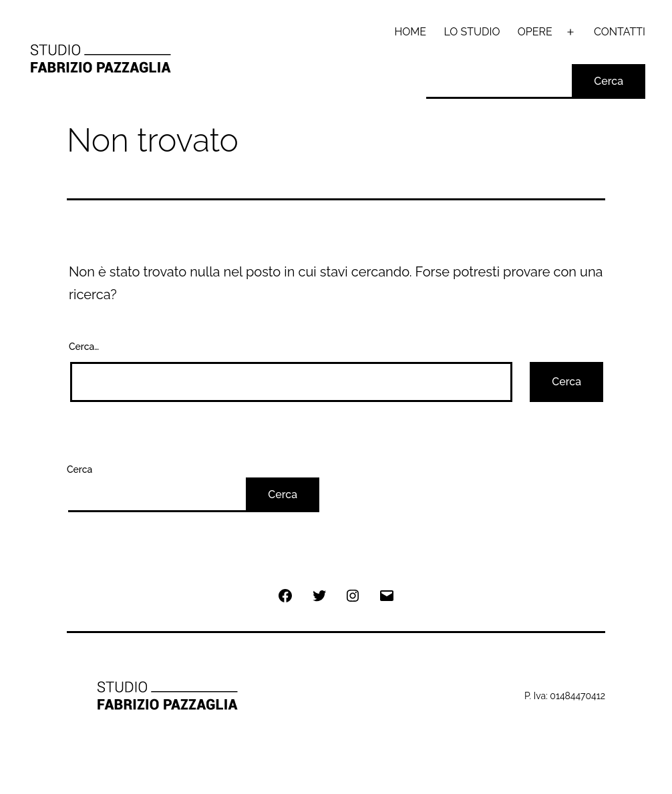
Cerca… (84, 347)
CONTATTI (620, 32)
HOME (411, 32)
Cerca (609, 81)
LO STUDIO (472, 32)
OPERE (535, 32)
